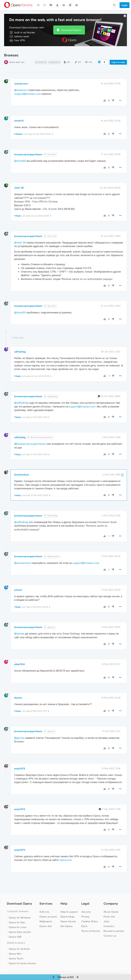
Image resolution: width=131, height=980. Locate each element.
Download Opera (71, 29)
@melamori (21, 89)
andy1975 (20, 767)
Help (64, 903)
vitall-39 (19, 187)
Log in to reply (118, 61)
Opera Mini (15, 953)
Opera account (48, 916)
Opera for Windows (20, 917)
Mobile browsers (16, 942)
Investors (109, 925)
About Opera (111, 911)
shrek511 (19, 120)
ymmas (18, 589)
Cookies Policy (90, 921)
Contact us (110, 935)
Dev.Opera (67, 925)
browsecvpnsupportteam (28, 153)
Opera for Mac (17, 921)
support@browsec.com (27, 93)
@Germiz (50, 730)
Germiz (18, 697)
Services (46, 903)
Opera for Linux (18, 926)
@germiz (19, 737)
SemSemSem (22, 474)
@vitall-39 (50, 235)
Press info (109, 916)
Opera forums (68, 921)
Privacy (86, 916)
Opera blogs (67, 916)
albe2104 (19, 663)
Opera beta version (20, 931)
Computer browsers (18, 911)
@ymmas (50, 626)
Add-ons (44, 911)
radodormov (21, 83)
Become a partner (114, 930)
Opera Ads (46, 925)
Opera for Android (19, 948)
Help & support (69, 911)
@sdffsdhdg (51, 396)
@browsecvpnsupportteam (40, 437)
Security (86, 911)
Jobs (106, 921)
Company (111, 903)
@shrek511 (50, 154)
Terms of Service (91, 930)
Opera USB (15, 936)
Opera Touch (16, 957)
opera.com (65, 859)
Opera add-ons (17, 61)
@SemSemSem (52, 556)
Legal (85, 903)
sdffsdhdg (20, 351)
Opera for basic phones (22, 962)
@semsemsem (23, 562)
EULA (84, 925)
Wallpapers (46, 921)
